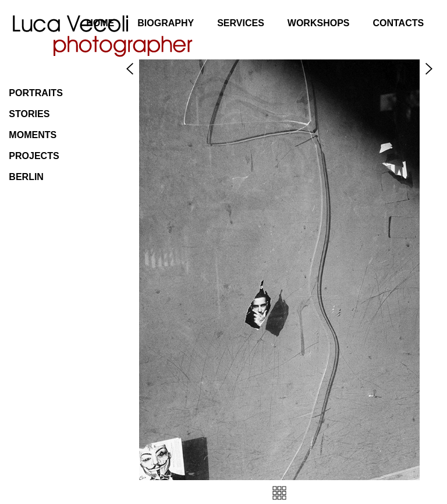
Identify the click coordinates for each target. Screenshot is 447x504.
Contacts (398, 23)
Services (241, 23)
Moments (33, 135)
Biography (166, 23)
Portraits (36, 93)
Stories (29, 114)
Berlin (26, 177)
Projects (34, 156)
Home (100, 23)
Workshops (319, 23)
